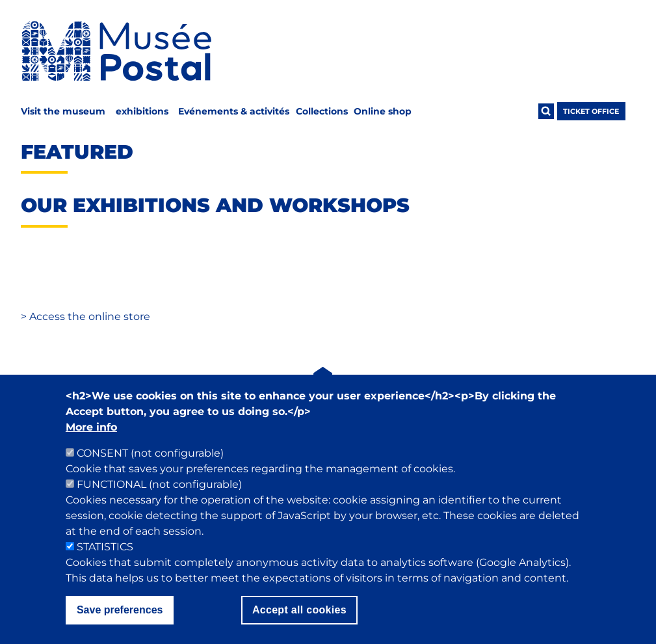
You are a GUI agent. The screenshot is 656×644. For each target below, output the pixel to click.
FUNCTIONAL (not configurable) (159, 504)
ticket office (591, 111)
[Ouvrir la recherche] (546, 111)
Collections (322, 111)
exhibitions (142, 111)
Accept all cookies (299, 629)
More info (91, 447)
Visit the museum (63, 111)
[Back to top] (323, 383)
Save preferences (120, 629)
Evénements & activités (234, 111)
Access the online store (85, 316)
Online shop (383, 111)
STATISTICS (105, 566)
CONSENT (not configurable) (150, 473)
